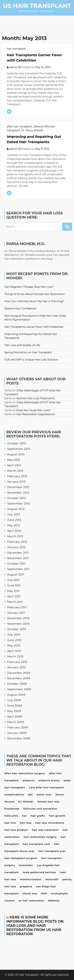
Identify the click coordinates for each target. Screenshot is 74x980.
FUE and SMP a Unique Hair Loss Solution (31, 360)
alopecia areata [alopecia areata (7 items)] (49, 780)
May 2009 (14, 711)
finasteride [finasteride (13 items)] (12, 809)
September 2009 (19, 689)
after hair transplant (20, 127)
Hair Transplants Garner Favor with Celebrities (34, 327)
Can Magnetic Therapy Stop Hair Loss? (29, 287)
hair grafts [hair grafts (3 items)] (38, 816)
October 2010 (17, 629)
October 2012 (17, 498)
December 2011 (18, 553)
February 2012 (17, 542)
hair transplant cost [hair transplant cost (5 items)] (36, 844)
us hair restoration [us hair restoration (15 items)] (31, 901)
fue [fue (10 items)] (24, 816)
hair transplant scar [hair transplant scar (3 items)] (52, 851)
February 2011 (17, 607)
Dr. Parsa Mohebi (32, 130)
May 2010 (14, 646)
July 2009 (14, 700)
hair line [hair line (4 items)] (10, 823)
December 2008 (19, 738)
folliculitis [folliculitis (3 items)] (11, 816)
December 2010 (18, 618)
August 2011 (16, 575)
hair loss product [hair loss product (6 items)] (16, 830)
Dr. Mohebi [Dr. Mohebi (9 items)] (26, 802)
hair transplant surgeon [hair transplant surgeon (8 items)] (21, 858)
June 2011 (14, 586)
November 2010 (18, 624)
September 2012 (19, 504)
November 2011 (18, 558)
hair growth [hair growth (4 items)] (57, 816)
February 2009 (18, 728)
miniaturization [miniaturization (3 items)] (31, 879)
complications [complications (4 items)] (14, 795)
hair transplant (16, 49)
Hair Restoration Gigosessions (36, 414)
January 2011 (16, 613)
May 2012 (14, 525)
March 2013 (15, 471)
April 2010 (14, 651)
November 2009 (19, 678)
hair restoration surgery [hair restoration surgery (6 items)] (40, 837)
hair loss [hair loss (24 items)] (26, 823)
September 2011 (19, 569)
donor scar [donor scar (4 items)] (44, 795)
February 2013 (17, 476)
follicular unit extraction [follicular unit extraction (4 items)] (40, 809)
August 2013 (16, 454)
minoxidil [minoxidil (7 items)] (52, 879)
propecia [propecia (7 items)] (26, 886)
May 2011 (13, 591)
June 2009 (15, 706)
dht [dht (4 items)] (30, 795)
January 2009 (17, 733)
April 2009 (15, 717)
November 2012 (18, 493)
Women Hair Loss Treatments (36, 398)
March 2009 (16, 722)
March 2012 (15, 536)
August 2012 (16, 509)
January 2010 (17, 667)
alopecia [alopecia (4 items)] (29, 780)
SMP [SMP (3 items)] (44, 893)
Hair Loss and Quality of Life (22, 345)
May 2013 (14, 460)
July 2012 (14, 514)
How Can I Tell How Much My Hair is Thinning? (34, 301)
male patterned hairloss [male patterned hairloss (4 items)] (39, 872)
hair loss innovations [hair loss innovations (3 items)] (50, 823)
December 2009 (19, 673)
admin (13, 67)
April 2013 (14, 465)
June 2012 (14, 520)
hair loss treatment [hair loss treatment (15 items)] (45, 830)
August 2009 (16, 695)
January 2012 (16, 547)
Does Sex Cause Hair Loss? (33, 410)
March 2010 (15, 657)
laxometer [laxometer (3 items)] (26, 865)
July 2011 (13, 580)
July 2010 (14, 635)
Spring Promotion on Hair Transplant (28, 352)
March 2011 (15, 602)
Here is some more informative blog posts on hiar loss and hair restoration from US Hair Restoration (35, 926)
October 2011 (16, 564)
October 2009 (17, 684)
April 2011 (14, 596)
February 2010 (17, 662)
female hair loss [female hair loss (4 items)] (48, 802)
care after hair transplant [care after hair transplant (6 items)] (47, 787)
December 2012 (18, 487)
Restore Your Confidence (20, 309)
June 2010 (14, 640)
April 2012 (14, 531)
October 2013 (17, 443)
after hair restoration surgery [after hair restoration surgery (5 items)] (25, 773)
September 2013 (19, 449)
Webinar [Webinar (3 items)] (54, 901)
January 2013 (16, 482)
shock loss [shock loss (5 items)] (30, 893)
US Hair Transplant (37, 6)
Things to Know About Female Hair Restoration (35, 294)
